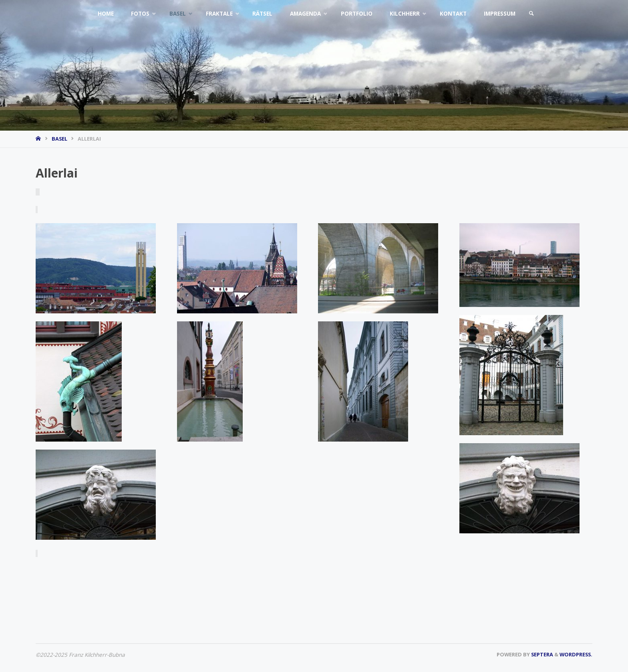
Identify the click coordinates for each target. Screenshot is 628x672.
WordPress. (576, 654)
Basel (59, 139)
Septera (541, 654)
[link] (531, 14)
